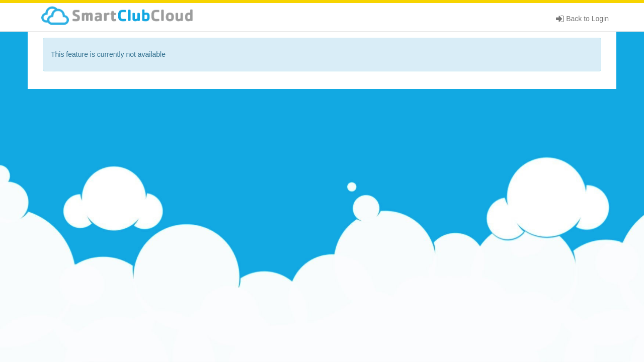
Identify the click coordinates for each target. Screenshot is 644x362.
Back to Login (582, 19)
